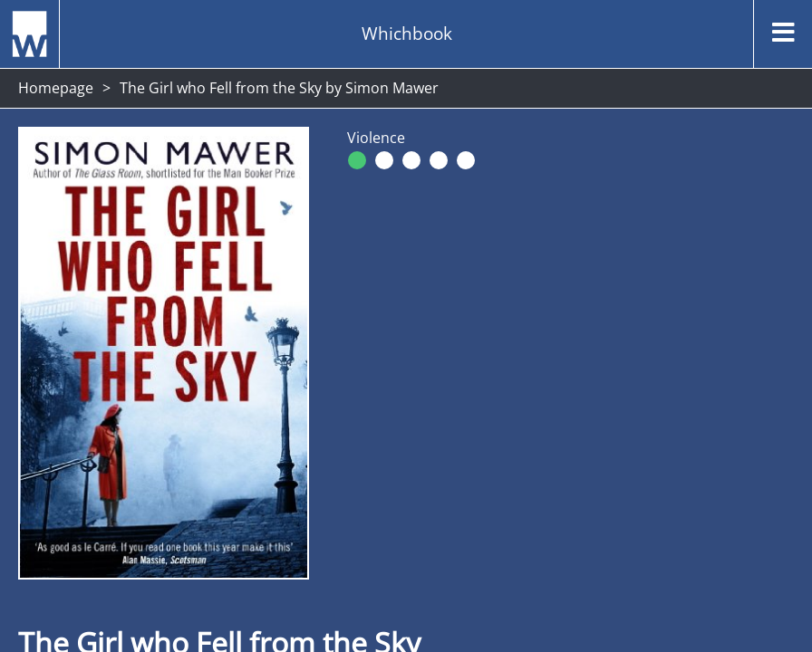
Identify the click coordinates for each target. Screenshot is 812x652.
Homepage (56, 88)
